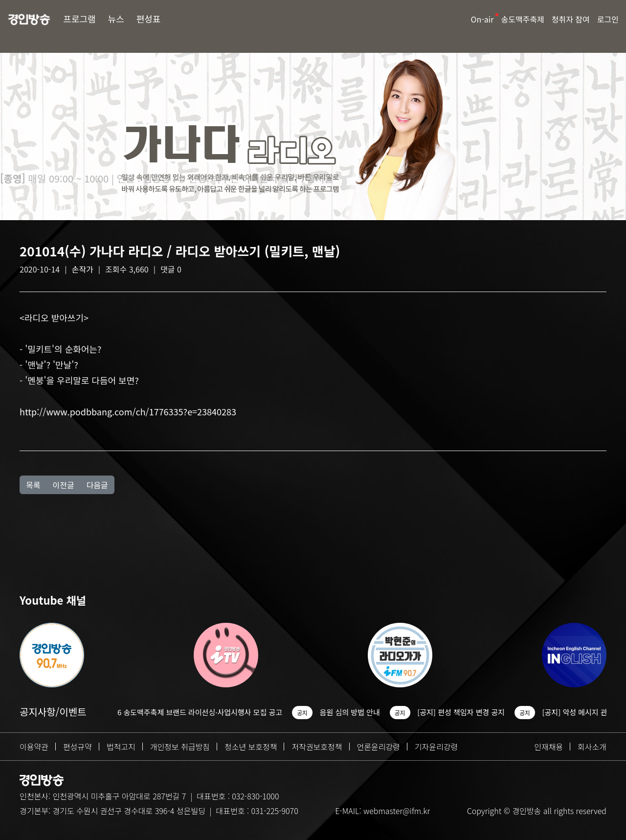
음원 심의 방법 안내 (363, 712)
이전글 (63, 485)
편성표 (149, 19)
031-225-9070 (274, 811)
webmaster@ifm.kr (397, 811)
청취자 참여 (571, 19)
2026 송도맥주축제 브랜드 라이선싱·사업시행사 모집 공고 (207, 712)
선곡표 (115, 208)
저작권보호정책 (317, 747)
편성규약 (78, 747)
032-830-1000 (255, 796)
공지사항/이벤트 (53, 712)
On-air (482, 19)
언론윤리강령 (379, 747)
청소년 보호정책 (251, 747)
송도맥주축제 (522, 19)
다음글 (97, 485)
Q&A (146, 208)
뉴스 (116, 19)
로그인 (608, 19)
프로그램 (79, 19)
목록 (33, 485)
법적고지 (121, 747)
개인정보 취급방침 (180, 747)
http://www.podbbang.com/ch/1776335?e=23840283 (128, 411)
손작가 (83, 269)
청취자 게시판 (67, 208)
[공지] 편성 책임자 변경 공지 (475, 712)
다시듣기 (181, 208)
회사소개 (592, 747)
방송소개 (16, 208)
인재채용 (548, 747)
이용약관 (34, 747)
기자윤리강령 (436, 747)
